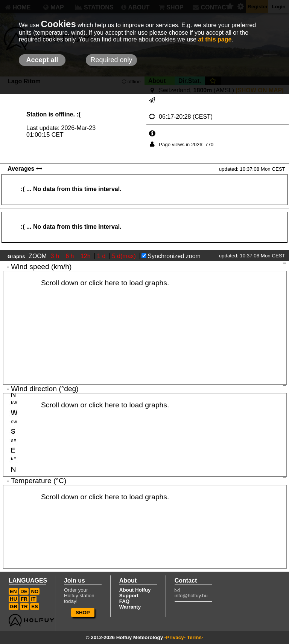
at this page (215, 39)
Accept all (42, 60)
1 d (102, 256)
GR (14, 607)
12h (86, 256)
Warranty (130, 607)
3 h (56, 256)
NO (35, 591)
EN (13, 591)
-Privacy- (175, 637)
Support (129, 596)
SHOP (83, 613)
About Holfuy (135, 590)
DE (24, 591)
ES (35, 607)
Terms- (195, 637)
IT (33, 599)
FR (24, 599)
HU (13, 599)
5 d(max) (125, 256)
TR (24, 607)
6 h (71, 256)
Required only (111, 60)
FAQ (124, 601)
